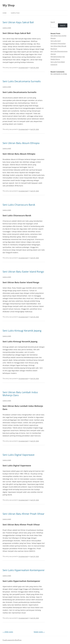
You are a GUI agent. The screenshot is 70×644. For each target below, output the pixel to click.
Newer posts (39, 632)
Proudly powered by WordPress (12, 640)
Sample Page (15, 13)
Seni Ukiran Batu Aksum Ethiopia (21, 143)
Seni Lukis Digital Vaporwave (19, 455)
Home (5, 13)
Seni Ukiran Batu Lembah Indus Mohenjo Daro (20, 394)
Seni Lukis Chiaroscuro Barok (19, 205)
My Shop (9, 5)
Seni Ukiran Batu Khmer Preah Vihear (23, 514)
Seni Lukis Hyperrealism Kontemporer (24, 570)
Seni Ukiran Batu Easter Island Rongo (23, 272)
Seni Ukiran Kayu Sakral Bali (18, 22)
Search (53, 22)
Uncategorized (23, 68)
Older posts (8, 632)
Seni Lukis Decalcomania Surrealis (22, 81)
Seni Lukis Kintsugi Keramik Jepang (22, 331)
